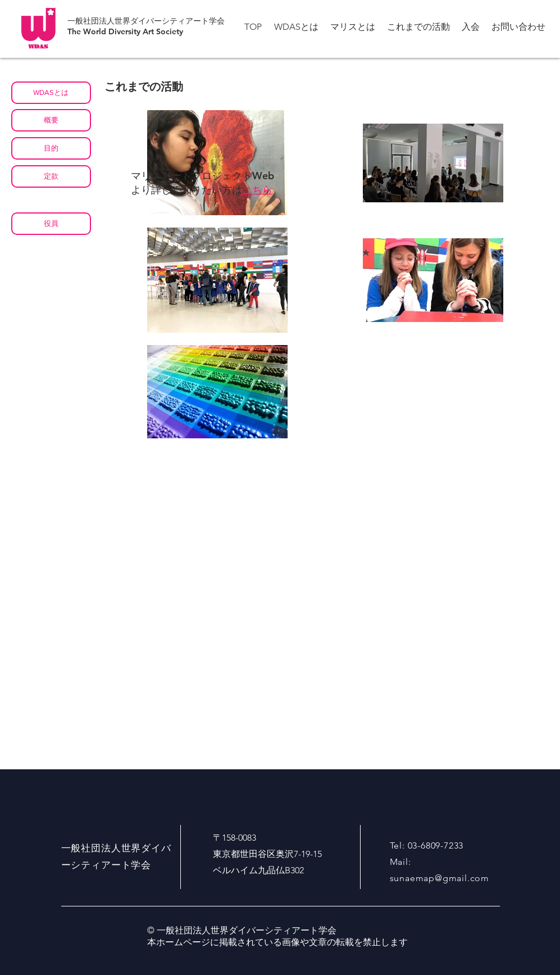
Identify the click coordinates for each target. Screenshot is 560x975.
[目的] (51, 148)
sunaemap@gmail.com (440, 878)
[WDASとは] (51, 93)
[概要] (51, 120)
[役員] (51, 224)
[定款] (51, 176)
